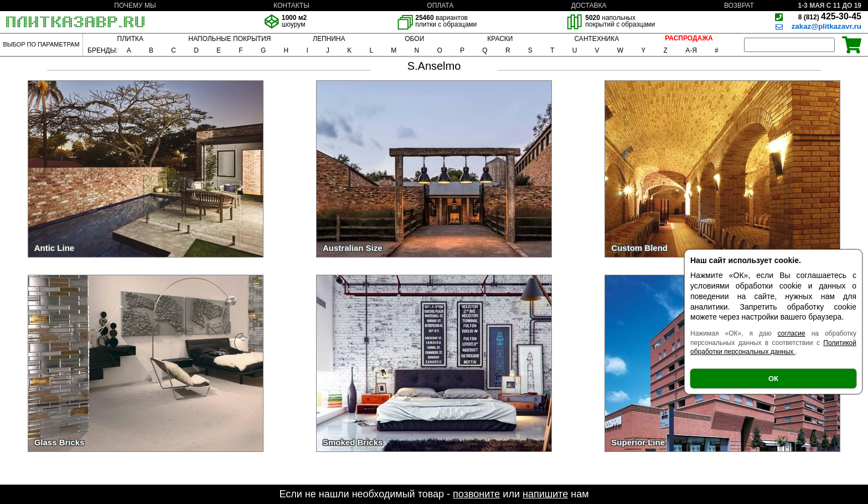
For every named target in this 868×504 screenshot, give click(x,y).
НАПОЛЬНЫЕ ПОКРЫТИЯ (229, 39)
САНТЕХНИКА (596, 39)
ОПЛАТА (440, 6)
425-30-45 (830, 16)
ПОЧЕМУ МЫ (135, 6)
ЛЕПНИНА (329, 39)
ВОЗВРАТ (739, 6)
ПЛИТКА (130, 39)
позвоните (476, 494)
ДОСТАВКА (589, 6)
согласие (792, 333)
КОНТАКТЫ (291, 6)
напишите (545, 494)
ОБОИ (414, 39)
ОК (773, 379)
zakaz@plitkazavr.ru (826, 26)
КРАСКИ (500, 39)
